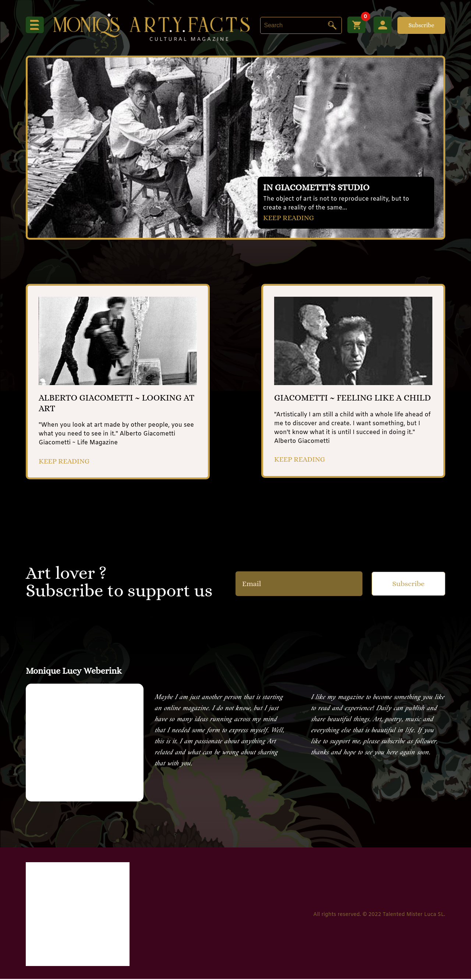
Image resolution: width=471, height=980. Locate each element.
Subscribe (421, 25)
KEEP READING (289, 217)
